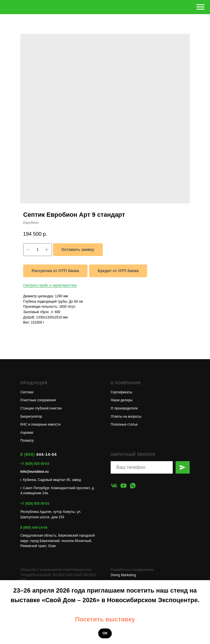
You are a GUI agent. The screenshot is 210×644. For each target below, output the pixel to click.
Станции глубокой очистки (41, 408)
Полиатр (27, 441)
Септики (27, 392)
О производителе (124, 408)
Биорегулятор (31, 417)
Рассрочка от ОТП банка (55, 271)
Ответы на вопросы (126, 417)
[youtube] (123, 486)
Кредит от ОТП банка (118, 271)
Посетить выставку (105, 619)
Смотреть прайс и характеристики (50, 285)
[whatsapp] (133, 486)
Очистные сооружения (38, 400)
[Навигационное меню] (200, 7)
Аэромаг (27, 433)
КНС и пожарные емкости (41, 424)
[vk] (114, 486)
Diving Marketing (123, 575)
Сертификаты (122, 392)
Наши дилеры (122, 400)
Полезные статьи (124, 424)
